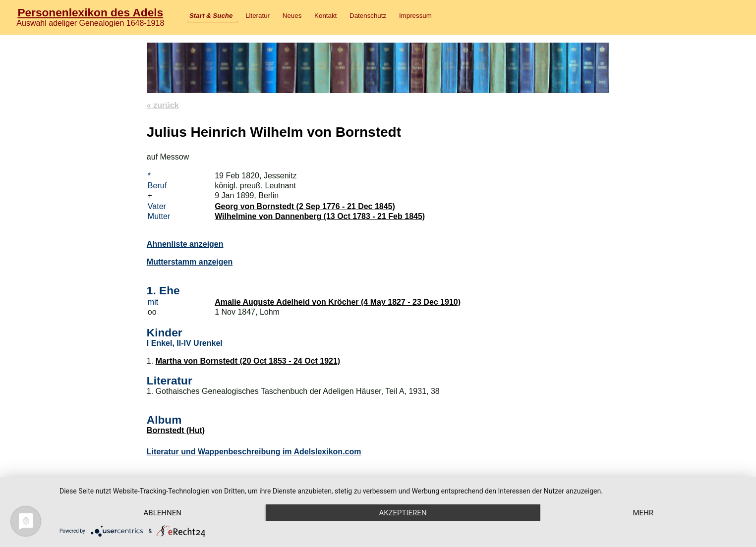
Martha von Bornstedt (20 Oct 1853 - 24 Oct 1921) (248, 361)
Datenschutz (368, 16)
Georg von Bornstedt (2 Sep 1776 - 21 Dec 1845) (305, 206)
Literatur (258, 16)
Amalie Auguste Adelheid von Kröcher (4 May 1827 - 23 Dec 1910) (338, 302)
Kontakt (325, 16)
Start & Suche (211, 16)
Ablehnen (163, 513)
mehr (643, 513)
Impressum (415, 16)
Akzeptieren (403, 513)
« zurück (163, 105)
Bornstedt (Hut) (176, 430)
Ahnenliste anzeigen (185, 244)
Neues (292, 16)
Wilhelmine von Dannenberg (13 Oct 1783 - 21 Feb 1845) (320, 216)
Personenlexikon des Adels (90, 12)
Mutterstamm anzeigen (190, 262)
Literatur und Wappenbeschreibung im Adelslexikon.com (254, 452)
